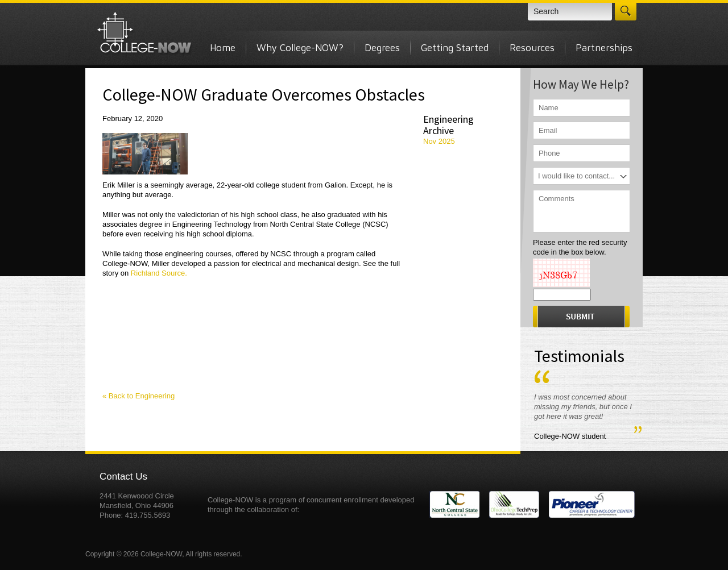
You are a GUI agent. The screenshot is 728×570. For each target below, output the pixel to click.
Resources (532, 48)
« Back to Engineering (138, 396)
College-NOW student (570, 436)
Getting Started (455, 48)
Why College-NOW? (300, 48)
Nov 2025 (439, 141)
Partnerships (604, 48)
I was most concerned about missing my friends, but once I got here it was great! (583, 407)
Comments (582, 211)
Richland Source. (158, 273)
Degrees (382, 48)
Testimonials (579, 356)
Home (223, 48)
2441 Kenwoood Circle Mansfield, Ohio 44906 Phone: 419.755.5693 (137, 505)
